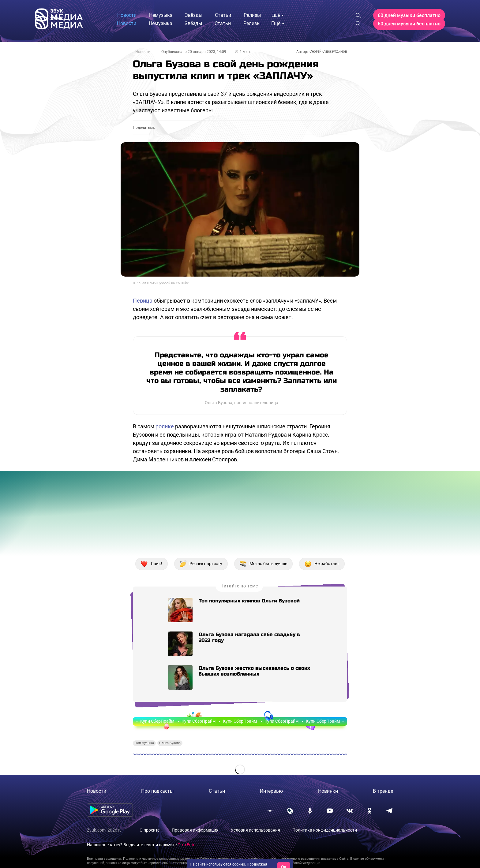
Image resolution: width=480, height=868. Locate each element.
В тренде (383, 791)
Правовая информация (195, 830)
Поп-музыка (144, 743)
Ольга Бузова (170, 743)
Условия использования (255, 830)
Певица (143, 301)
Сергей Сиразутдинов (328, 51)
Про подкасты (157, 791)
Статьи (217, 791)
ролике (165, 426)
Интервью (271, 791)
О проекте (150, 830)
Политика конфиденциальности (325, 830)
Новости (143, 52)
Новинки (328, 791)
